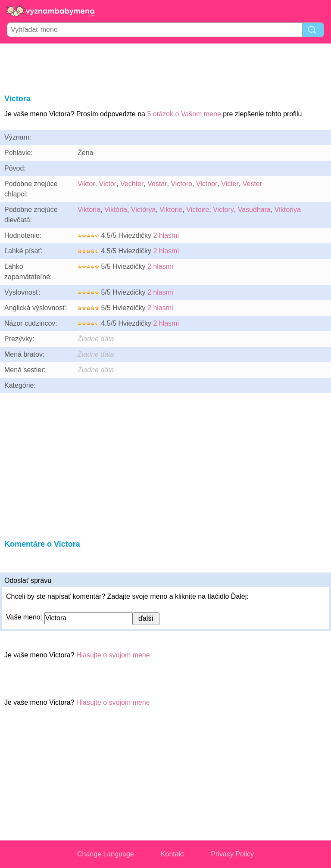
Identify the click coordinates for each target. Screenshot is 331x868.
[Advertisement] (165, 67)
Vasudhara (254, 210)
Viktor (86, 184)
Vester (252, 184)
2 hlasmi (166, 235)
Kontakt (172, 854)
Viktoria (89, 210)
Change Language (106, 854)
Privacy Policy (232, 854)
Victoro (181, 184)
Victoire (198, 210)
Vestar (157, 184)
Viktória (116, 210)
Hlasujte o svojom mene (113, 655)
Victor (108, 184)
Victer (230, 184)
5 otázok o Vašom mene (184, 114)
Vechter (132, 184)
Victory (223, 210)
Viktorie (171, 210)
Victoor (207, 184)
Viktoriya (288, 210)
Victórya (144, 210)
